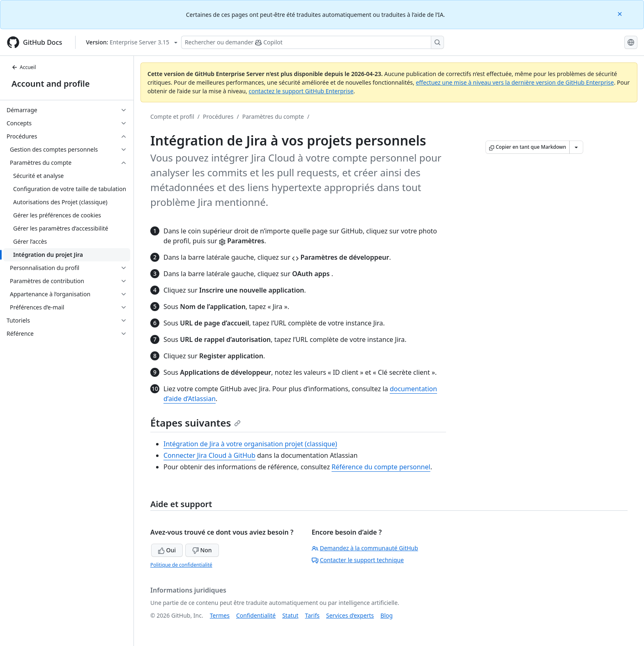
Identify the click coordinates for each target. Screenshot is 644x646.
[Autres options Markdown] (576, 147)
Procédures (218, 117)
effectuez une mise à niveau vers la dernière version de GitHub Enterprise (515, 82)
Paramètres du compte (273, 117)
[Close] (621, 13)
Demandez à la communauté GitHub (365, 548)
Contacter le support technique (358, 560)
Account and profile (51, 84)
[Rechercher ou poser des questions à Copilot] (313, 42)
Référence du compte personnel (381, 467)
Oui (167, 550)
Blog (386, 615)
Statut (290, 615)
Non (202, 550)
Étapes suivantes (195, 423)
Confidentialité (256, 615)
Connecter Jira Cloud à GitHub (209, 455)
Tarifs (312, 615)
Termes (220, 615)
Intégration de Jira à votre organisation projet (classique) (250, 444)
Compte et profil (172, 117)
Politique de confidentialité (181, 565)
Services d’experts (350, 615)
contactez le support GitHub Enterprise (301, 91)
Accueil (24, 67)
